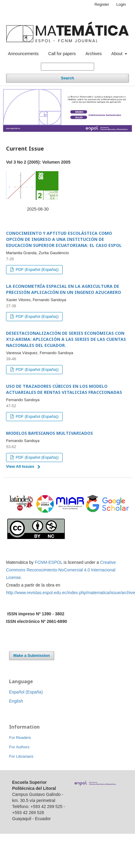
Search (67, 78)
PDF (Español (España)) (36, 269)
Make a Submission (32, 655)
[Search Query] (67, 67)
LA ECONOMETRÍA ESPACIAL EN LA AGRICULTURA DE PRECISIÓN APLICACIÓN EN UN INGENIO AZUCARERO (64, 289)
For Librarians (21, 756)
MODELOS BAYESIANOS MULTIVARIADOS (49, 433)
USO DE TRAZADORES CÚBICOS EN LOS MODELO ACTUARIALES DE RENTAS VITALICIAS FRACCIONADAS (64, 389)
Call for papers (62, 54)
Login (121, 4)
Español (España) (26, 692)
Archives (94, 54)
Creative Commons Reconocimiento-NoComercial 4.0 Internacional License (61, 570)
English (16, 701)
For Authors (19, 747)
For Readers (20, 738)
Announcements (23, 54)
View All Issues (20, 466)
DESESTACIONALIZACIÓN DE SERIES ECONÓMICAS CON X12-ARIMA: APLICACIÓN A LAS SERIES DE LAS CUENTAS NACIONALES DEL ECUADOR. (66, 339)
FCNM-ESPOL (49, 562)
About (117, 54)
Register (102, 4)
